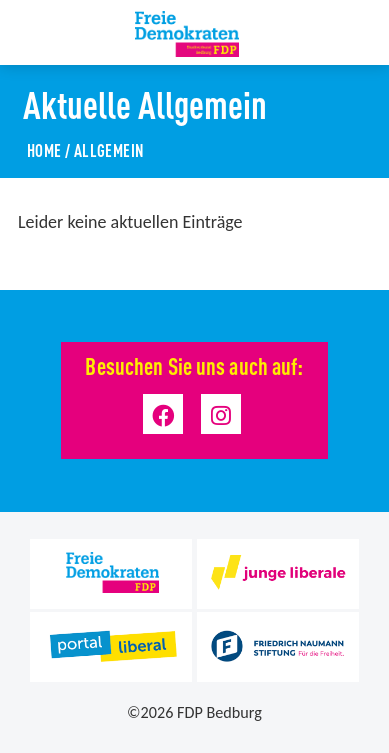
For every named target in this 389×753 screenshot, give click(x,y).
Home (44, 149)
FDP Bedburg (219, 712)
